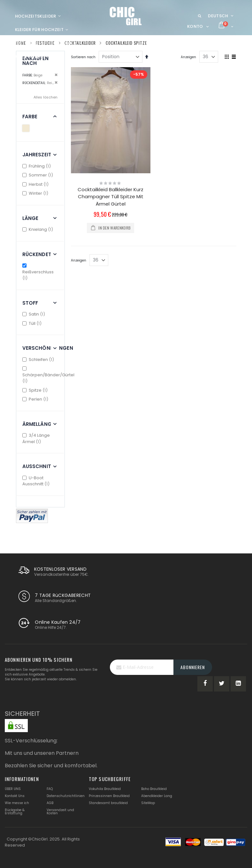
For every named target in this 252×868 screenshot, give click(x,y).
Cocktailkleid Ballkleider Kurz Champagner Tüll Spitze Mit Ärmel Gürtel (111, 197)
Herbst (36, 184)
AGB (50, 803)
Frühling (38, 166)
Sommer (39, 175)
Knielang (39, 229)
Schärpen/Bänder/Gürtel (48, 375)
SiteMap (148, 803)
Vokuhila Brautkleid (105, 789)
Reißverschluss (38, 272)
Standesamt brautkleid (108, 803)
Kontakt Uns (15, 796)
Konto (195, 26)
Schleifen (39, 360)
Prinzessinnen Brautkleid (109, 796)
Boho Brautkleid (154, 789)
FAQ (50, 789)
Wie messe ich (17, 803)
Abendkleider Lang (157, 796)
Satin (35, 314)
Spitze (36, 390)
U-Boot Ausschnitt (37, 481)
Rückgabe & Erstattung (15, 812)
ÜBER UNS (13, 789)
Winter (36, 193)
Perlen (36, 399)
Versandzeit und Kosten (60, 812)
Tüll (33, 323)
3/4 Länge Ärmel (36, 438)
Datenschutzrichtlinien (66, 796)
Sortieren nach (83, 57)
